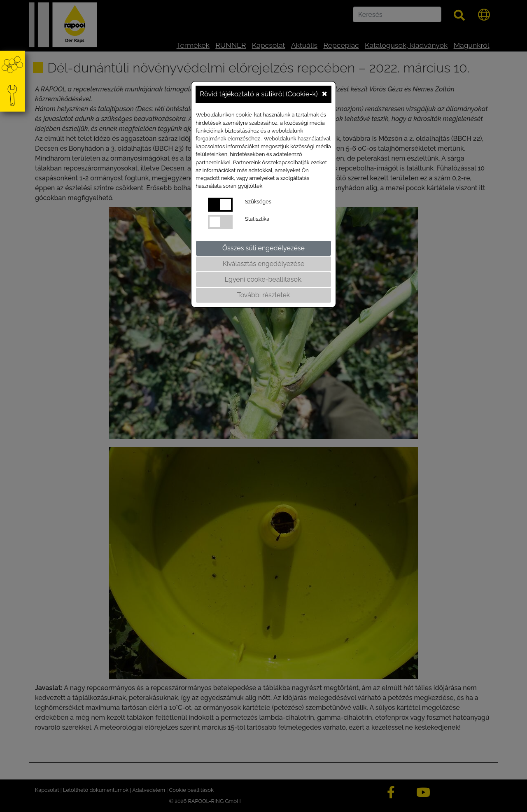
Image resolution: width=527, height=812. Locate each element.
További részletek (264, 295)
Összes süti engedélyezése (263, 248)
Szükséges (258, 202)
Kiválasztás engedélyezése (264, 264)
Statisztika (257, 219)
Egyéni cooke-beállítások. (263, 279)
